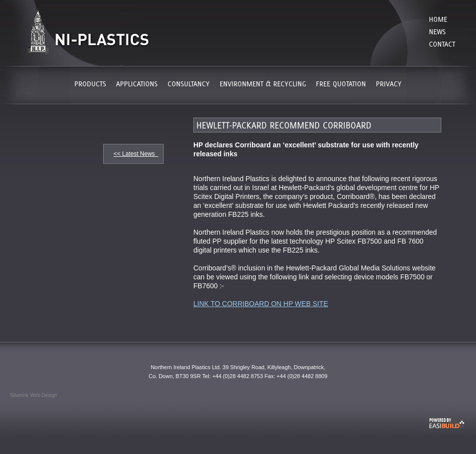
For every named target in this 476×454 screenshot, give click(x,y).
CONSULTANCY (189, 84)
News (437, 32)
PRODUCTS (90, 84)
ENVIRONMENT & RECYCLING (263, 84)
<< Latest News (136, 154)
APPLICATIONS (137, 84)
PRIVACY (389, 84)
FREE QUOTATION (341, 84)
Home (438, 19)
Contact (442, 44)
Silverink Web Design (33, 395)
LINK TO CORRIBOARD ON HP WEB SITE (261, 304)
